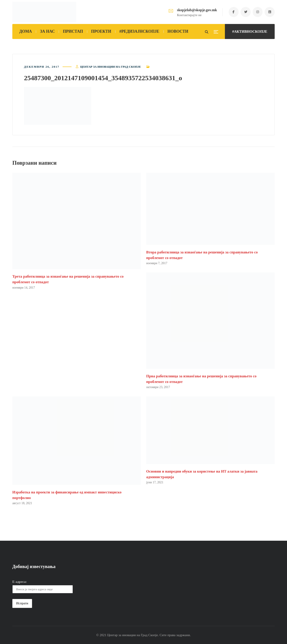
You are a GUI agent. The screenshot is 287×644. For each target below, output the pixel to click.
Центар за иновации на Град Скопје (110, 67)
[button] (58, 106)
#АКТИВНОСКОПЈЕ (250, 31)
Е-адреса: (20, 582)
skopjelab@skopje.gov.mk (197, 10)
